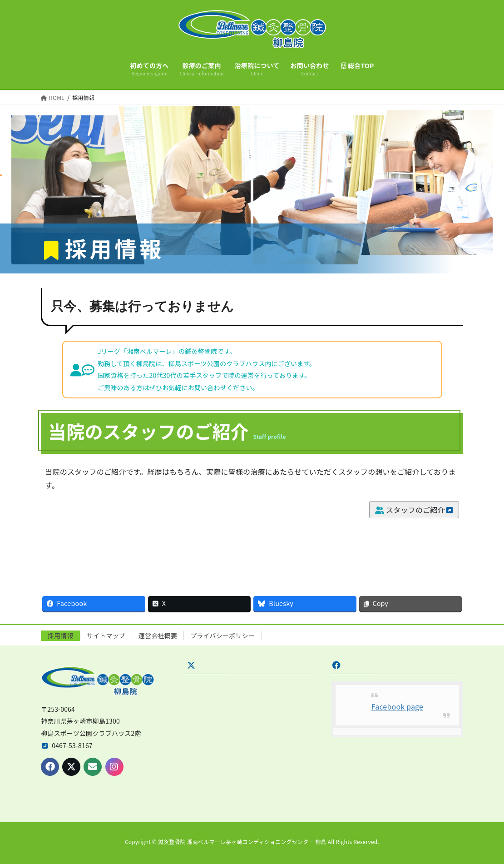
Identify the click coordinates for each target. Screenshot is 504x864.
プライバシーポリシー (222, 636)
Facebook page (397, 706)
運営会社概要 (158, 636)
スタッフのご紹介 (414, 510)
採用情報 (61, 636)
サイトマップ (106, 636)
